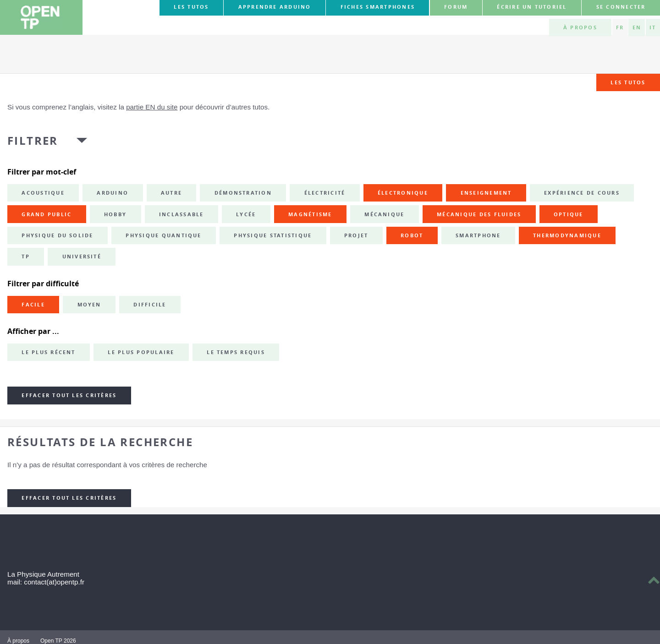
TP (25, 257)
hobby (115, 214)
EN (637, 27)
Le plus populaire (141, 352)
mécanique (384, 214)
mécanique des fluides (479, 214)
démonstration (243, 193)
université (82, 257)
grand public (47, 214)
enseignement (486, 193)
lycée (246, 214)
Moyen (89, 305)
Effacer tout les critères (69, 395)
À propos (580, 27)
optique (569, 214)
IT (653, 27)
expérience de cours (582, 193)
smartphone (478, 235)
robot (412, 235)
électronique (403, 193)
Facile (33, 305)
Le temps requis (236, 352)
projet (356, 235)
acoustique (43, 193)
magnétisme (310, 214)
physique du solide (57, 235)
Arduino (113, 193)
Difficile (150, 305)
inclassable (181, 214)
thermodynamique (567, 235)
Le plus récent (48, 352)
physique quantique (163, 235)
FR (620, 27)
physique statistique (273, 235)
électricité (325, 193)
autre (171, 193)
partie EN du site (152, 107)
